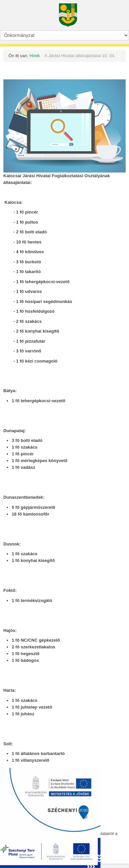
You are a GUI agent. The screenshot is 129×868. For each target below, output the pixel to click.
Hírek (35, 56)
